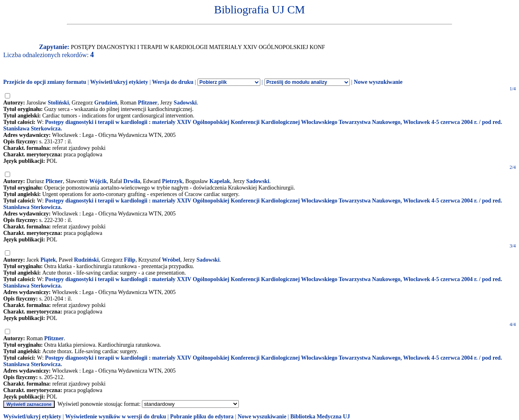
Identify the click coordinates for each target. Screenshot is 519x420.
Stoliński (58, 103)
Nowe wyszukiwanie (378, 82)
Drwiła (132, 181)
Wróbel (171, 260)
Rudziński (87, 260)
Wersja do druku (173, 82)
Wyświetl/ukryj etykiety (119, 82)
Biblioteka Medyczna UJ (320, 417)
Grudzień (106, 103)
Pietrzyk (173, 181)
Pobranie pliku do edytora (202, 417)
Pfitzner (148, 103)
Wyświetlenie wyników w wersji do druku (116, 417)
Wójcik (98, 181)
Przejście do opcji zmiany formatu (45, 82)
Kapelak (220, 181)
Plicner (54, 181)
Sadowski (185, 103)
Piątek (48, 260)
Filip (130, 260)
